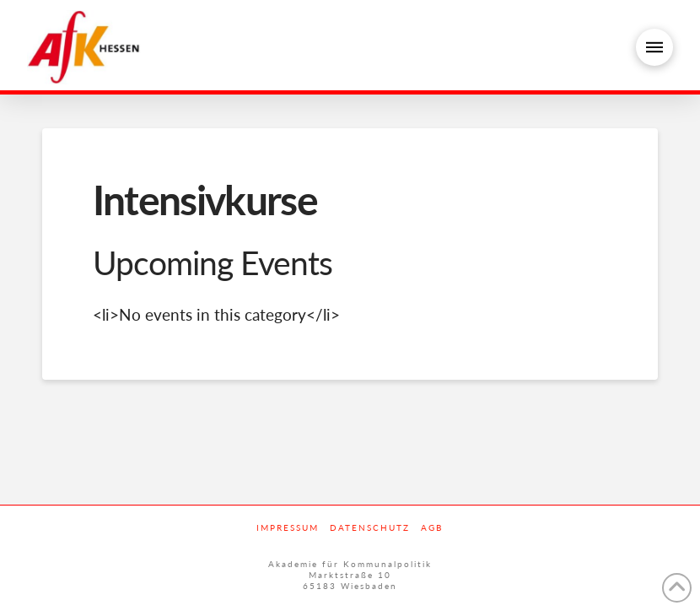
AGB (432, 527)
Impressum (288, 527)
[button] (654, 47)
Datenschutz (370, 527)
